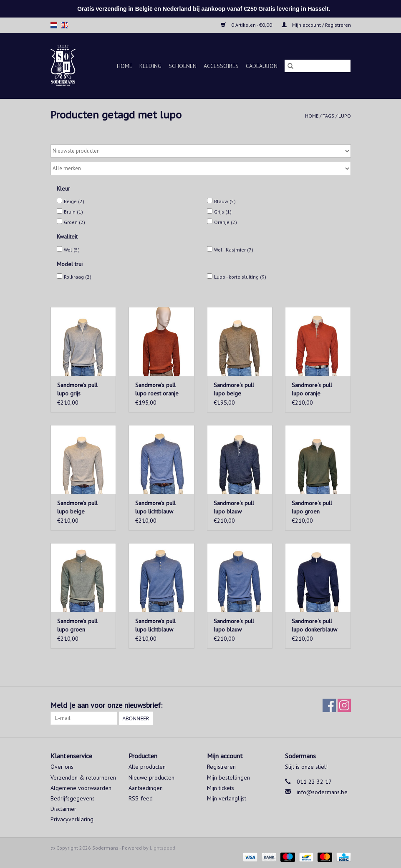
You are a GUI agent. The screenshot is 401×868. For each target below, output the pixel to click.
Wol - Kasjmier (234, 250)
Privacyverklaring (72, 819)
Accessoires (221, 66)
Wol (72, 250)
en (65, 25)
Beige (74, 201)
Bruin (73, 212)
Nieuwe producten (151, 777)
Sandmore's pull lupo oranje (312, 389)
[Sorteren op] (201, 151)
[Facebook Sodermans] (329, 705)
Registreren (221, 767)
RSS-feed (141, 798)
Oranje (226, 222)
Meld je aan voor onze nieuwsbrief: (106, 705)
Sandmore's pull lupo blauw (234, 507)
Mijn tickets (221, 788)
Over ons (62, 767)
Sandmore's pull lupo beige (234, 389)
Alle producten (147, 767)
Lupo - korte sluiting (240, 277)
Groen (74, 222)
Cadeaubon (262, 66)
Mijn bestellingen (228, 777)
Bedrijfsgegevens (73, 798)
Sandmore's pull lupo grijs (77, 389)
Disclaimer (63, 809)
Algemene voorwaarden (81, 788)
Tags (328, 116)
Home (125, 66)
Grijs (223, 212)
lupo (345, 116)
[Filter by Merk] (201, 169)
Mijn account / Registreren (316, 25)
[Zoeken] (318, 66)
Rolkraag (78, 277)
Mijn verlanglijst (227, 798)
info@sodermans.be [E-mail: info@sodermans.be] (322, 792)
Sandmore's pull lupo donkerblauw (314, 625)
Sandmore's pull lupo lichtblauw (155, 507)
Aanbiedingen (146, 788)
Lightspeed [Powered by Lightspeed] (163, 848)
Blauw (225, 201)
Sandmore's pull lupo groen (312, 507)
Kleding (150, 66)
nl (54, 25)
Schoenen (183, 66)
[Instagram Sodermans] (344, 705)
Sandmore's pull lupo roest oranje (157, 389)
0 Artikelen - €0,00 (247, 25)
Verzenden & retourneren (83, 777)
